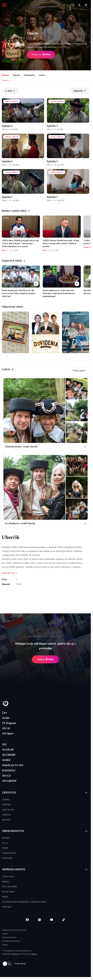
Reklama (6, 881)
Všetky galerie (79, 370)
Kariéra (5, 897)
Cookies (5, 934)
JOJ (4, 744)
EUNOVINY (7, 858)
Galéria (42, 75)
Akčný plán (7, 907)
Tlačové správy (8, 876)
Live (5, 713)
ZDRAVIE (6, 815)
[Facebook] (27, 920)
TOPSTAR (6, 805)
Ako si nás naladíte (10, 887)
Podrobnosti (29, 75)
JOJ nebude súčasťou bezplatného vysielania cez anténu (24, 902)
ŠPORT (5, 848)
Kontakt (5, 945)
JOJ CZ (6, 776)
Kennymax (16, 954)
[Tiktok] (64, 920)
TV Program (9, 723)
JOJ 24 (6, 728)
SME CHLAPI (8, 810)
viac (62, 47)
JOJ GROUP (9, 781)
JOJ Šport (8, 734)
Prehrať (46, 659)
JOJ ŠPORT (9, 755)
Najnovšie (79, 91)
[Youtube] (52, 920)
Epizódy (16, 75)
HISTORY (6, 820)
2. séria (10, 91)
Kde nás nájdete (8, 892)
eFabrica (34, 954)
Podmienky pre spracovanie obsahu (14, 930)
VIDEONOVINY (9, 853)
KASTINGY (9, 771)
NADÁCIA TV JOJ (13, 765)
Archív (6, 718)
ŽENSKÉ (6, 800)
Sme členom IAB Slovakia (11, 941)
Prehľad (5, 75)
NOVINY (6, 838)
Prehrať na (41, 55)
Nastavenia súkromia (9, 937)
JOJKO (6, 760)
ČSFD (32, 38)
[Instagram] (39, 920)
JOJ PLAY (8, 750)
